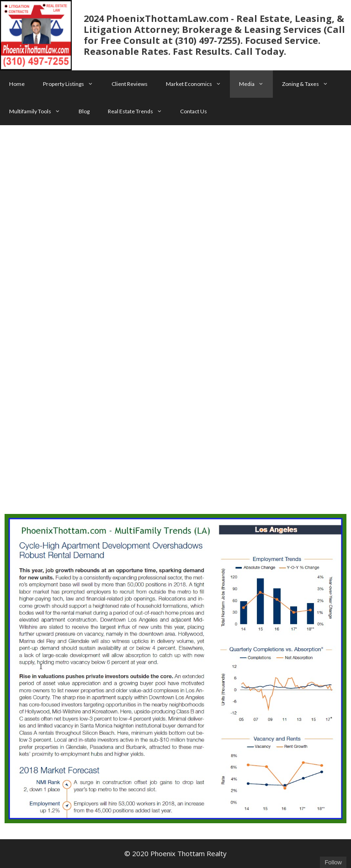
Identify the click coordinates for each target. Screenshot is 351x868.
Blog (84, 111)
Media (256, 84)
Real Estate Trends (140, 111)
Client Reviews (130, 84)
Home (17, 84)
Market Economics (198, 84)
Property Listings (73, 84)
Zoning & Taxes (310, 84)
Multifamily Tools (39, 111)
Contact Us (194, 111)
